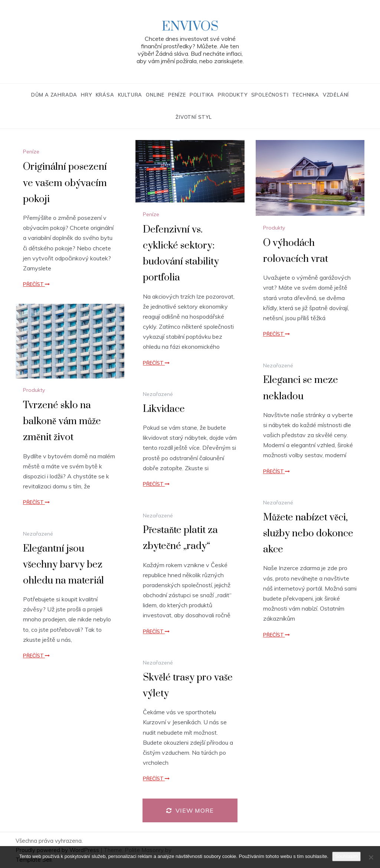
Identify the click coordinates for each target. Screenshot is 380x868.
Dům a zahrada (54, 95)
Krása (105, 95)
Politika (202, 95)
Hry (86, 95)
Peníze (177, 95)
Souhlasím (346, 856)
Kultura (130, 95)
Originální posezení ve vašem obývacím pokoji (65, 183)
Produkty (232, 95)
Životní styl (194, 117)
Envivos (190, 27)
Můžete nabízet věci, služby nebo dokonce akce (308, 534)
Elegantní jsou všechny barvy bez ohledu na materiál (63, 565)
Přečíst (36, 284)
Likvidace (164, 409)
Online (155, 95)
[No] (371, 857)
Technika (305, 95)
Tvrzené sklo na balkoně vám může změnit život (62, 421)
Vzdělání (336, 95)
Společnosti (270, 95)
